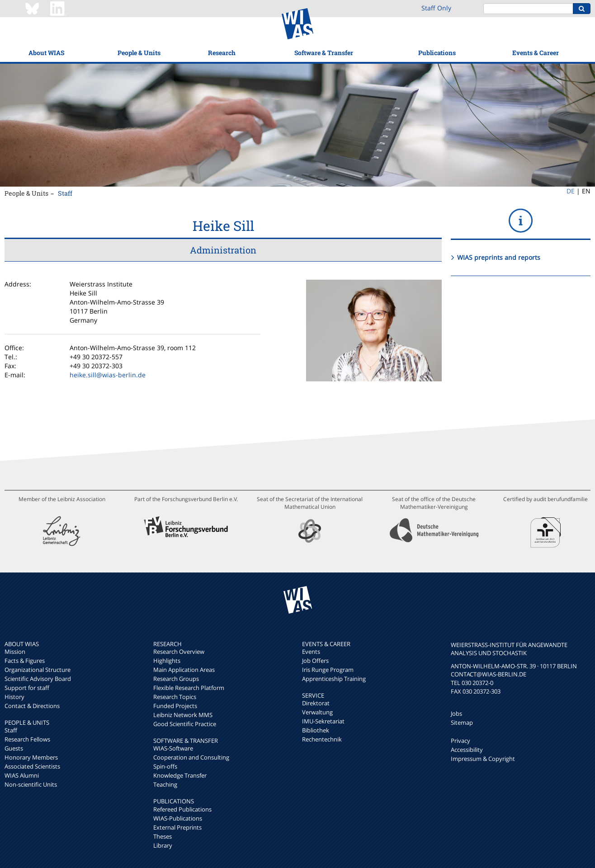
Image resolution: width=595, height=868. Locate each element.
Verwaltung (317, 712)
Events (311, 652)
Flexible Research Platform (189, 688)
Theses (163, 836)
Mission (15, 652)
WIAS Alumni (22, 775)
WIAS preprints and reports (499, 257)
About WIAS (46, 53)
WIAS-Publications (178, 818)
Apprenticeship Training (334, 679)
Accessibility (467, 750)
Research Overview (179, 652)
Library (163, 845)
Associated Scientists (32, 766)
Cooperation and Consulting (191, 757)
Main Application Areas (184, 670)
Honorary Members (31, 757)
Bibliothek (316, 730)
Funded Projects (175, 706)
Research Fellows (27, 739)
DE (571, 191)
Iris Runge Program (328, 670)
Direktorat (316, 703)
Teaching (165, 784)
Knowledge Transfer (180, 775)
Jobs (456, 713)
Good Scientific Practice (185, 724)
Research (222, 53)
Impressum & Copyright (483, 759)
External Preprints (177, 827)
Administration (223, 250)
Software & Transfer (324, 53)
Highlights (167, 661)
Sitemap (462, 723)
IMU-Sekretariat (323, 721)
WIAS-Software (173, 748)
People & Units (139, 53)
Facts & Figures (25, 661)
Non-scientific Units (31, 784)
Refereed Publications (182, 809)
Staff (65, 193)
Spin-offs (165, 766)
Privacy (460, 741)
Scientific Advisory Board (38, 679)
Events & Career (536, 53)
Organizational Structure (38, 670)
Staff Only (436, 8)
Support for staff (27, 688)
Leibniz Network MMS (183, 715)
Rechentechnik (322, 739)
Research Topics (175, 697)
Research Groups (176, 679)
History (14, 697)
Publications (437, 53)
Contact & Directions (32, 706)
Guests (14, 748)
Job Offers (315, 661)
